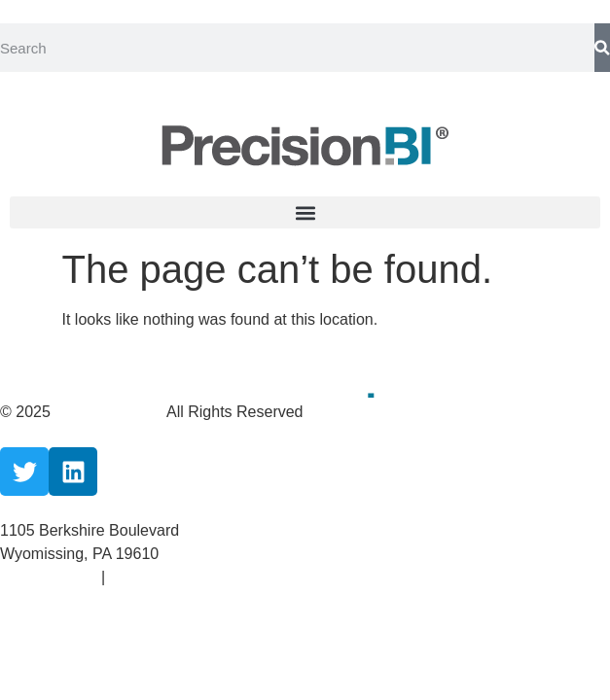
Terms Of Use (157, 577)
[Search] (602, 48)
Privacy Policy (51, 577)
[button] (305, 212)
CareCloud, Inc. (110, 412)
